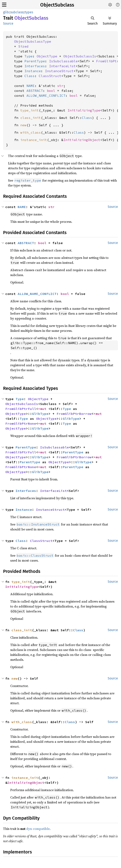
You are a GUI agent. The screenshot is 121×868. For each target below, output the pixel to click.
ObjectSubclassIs (80, 56)
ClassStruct (50, 76)
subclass (17, 12)
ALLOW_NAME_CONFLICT (46, 96)
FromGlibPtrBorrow (74, 414)
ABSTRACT (35, 91)
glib (6, 12)
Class (30, 76)
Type (29, 56)
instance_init (34, 140)
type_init (30, 110)
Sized (23, 46)
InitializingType (84, 110)
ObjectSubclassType (33, 41)
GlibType (40, 414)
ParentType (35, 61)
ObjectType (47, 56)
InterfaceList (62, 66)
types (29, 12)
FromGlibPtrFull (21, 409)
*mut (43, 409)
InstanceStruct (59, 71)
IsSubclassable (63, 61)
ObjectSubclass (57, 5)
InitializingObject (82, 140)
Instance (33, 71)
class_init (31, 118)
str (60, 86)
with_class (31, 132)
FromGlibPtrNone (21, 423)
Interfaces (35, 66)
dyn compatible (38, 829)
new (23, 125)
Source (8, 23)
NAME (31, 86)
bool (51, 91)
